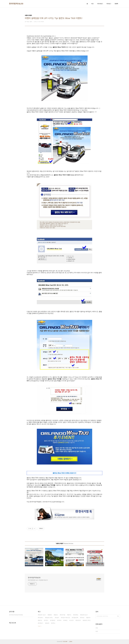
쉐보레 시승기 (42, 615)
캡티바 (89, 618)
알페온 (50, 615)
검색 (118, 616)
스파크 (72, 620)
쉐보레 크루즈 (87, 620)
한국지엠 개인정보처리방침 (16, 615)
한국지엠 (63, 615)
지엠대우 (53, 620)
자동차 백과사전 (66, 618)
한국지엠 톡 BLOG (16, 4)
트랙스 (54, 623)
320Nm (76, 615)
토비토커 (79, 620)
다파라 (60, 620)
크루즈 (46, 620)
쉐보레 (48, 623)
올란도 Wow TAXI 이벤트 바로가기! (64, 473)
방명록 (116, 4)
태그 (93, 4)
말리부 (40, 620)
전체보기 (41, 623)
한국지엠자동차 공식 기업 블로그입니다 (38, 580)
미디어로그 (100, 4)
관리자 (71, 642)
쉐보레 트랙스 (49, 618)
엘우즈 (69, 615)
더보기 (39, 626)
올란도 (56, 615)
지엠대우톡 (75, 618)
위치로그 (109, 4)
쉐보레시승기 (84, 615)
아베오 (66, 620)
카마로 (83, 618)
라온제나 (41, 618)
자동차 (57, 618)
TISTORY (65, 642)
